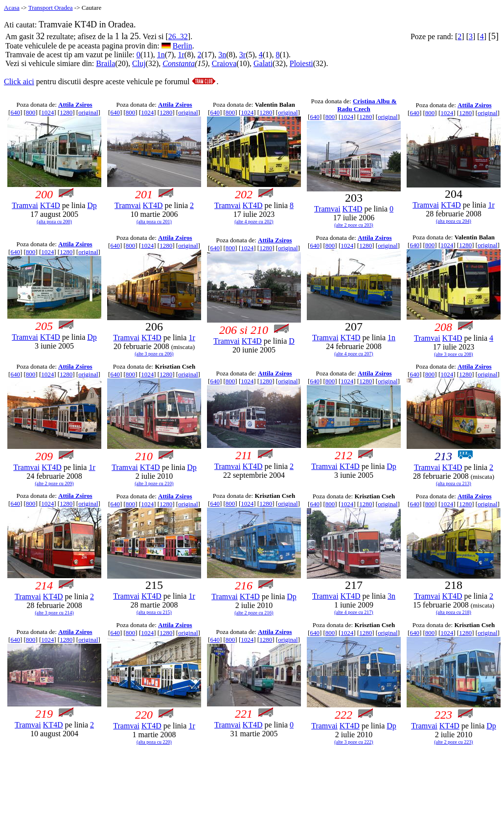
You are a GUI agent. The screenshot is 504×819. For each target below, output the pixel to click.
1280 (66, 112)
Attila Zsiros (75, 105)
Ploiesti (301, 63)
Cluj (139, 63)
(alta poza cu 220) (154, 742)
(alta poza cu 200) (54, 222)
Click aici (19, 82)
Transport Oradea (51, 8)
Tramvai (25, 205)
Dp (92, 205)
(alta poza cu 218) (454, 612)
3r (242, 55)
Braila (105, 63)
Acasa (12, 8)
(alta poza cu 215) (154, 612)
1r (181, 55)
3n (222, 55)
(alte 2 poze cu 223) (453, 742)
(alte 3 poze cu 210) (154, 483)
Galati (263, 63)
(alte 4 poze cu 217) (354, 612)
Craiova (224, 63)
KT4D (50, 205)
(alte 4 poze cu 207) (354, 354)
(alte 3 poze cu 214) (54, 613)
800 (31, 112)
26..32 (178, 36)
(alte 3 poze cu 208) (453, 354)
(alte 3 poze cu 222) (354, 742)
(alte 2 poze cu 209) (54, 483)
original (88, 112)
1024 (47, 112)
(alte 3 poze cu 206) (154, 354)
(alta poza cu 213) (454, 483)
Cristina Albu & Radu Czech (367, 105)
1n (161, 55)
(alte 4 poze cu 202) (254, 222)
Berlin (183, 46)
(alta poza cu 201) (154, 222)
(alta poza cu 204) (454, 221)
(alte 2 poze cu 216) (254, 613)
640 (15, 112)
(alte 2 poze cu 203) (354, 225)
